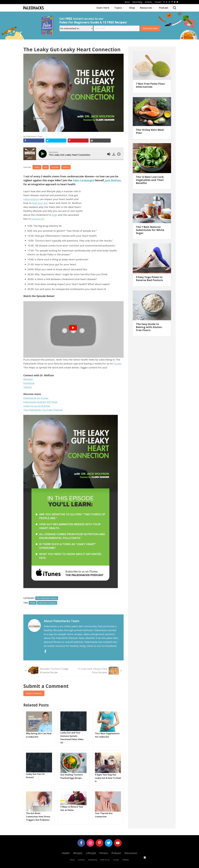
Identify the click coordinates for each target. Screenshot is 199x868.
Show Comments (34, 693)
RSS (46, 167)
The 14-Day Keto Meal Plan (150, 131)
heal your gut (40, 203)
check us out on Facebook (101, 646)
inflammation (31, 199)
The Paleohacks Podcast (47, 598)
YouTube (55, 167)
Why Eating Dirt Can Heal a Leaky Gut (39, 735)
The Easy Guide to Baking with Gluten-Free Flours (149, 327)
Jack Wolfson (113, 180)
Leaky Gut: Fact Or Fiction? (35, 776)
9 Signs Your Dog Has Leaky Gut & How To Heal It (108, 778)
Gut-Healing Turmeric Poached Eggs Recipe (72, 776)
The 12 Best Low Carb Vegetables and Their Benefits (150, 180)
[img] (119, 154)
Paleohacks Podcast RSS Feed (40, 402)
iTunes (37, 167)
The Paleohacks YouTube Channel (43, 410)
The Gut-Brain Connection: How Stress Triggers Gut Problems (38, 817)
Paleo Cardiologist (84, 180)
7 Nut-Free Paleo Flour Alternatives (151, 85)
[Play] (43, 154)
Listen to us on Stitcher (37, 406)
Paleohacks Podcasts (47, 603)
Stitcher (66, 167)
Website (28, 379)
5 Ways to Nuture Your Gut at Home (72, 808)
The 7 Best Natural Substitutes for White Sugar (150, 230)
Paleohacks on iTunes (36, 398)
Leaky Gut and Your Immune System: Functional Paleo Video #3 (72, 738)
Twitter (28, 387)
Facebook (29, 383)
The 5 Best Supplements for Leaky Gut (107, 735)
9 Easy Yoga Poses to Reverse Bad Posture (149, 279)
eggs (55, 215)
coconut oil (38, 219)
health (33, 603)
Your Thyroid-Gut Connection (104, 815)
